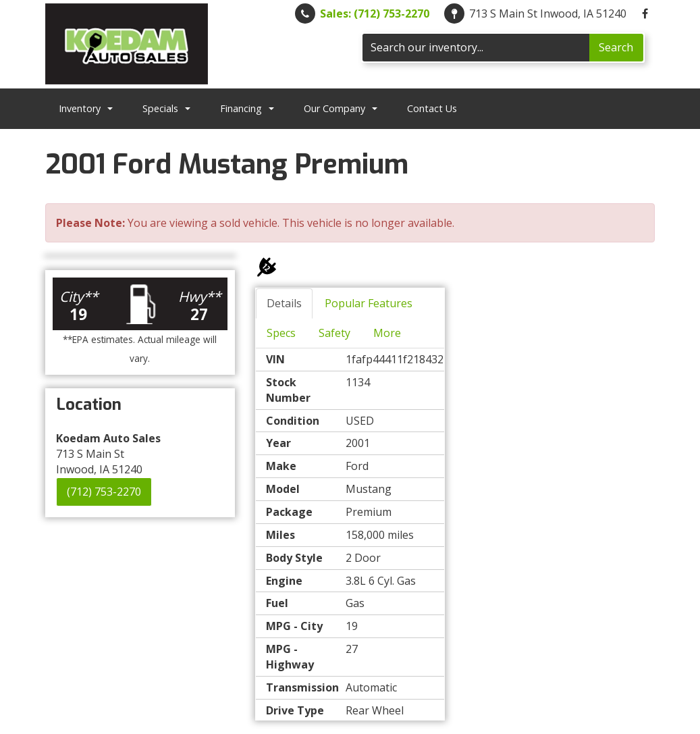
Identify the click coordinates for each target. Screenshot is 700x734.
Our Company (341, 108)
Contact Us (432, 108)
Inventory (86, 108)
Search (616, 47)
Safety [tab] (334, 333)
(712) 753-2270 (104, 492)
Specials (166, 108)
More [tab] (387, 333)
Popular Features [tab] (369, 303)
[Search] (476, 48)
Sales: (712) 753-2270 (375, 14)
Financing (247, 108)
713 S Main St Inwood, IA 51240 (548, 14)
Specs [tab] (281, 333)
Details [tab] (284, 303)
